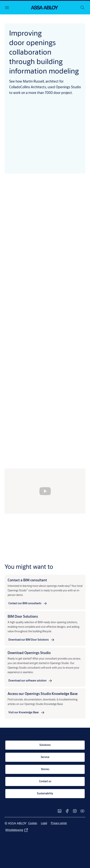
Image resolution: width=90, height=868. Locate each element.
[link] (28, 603)
